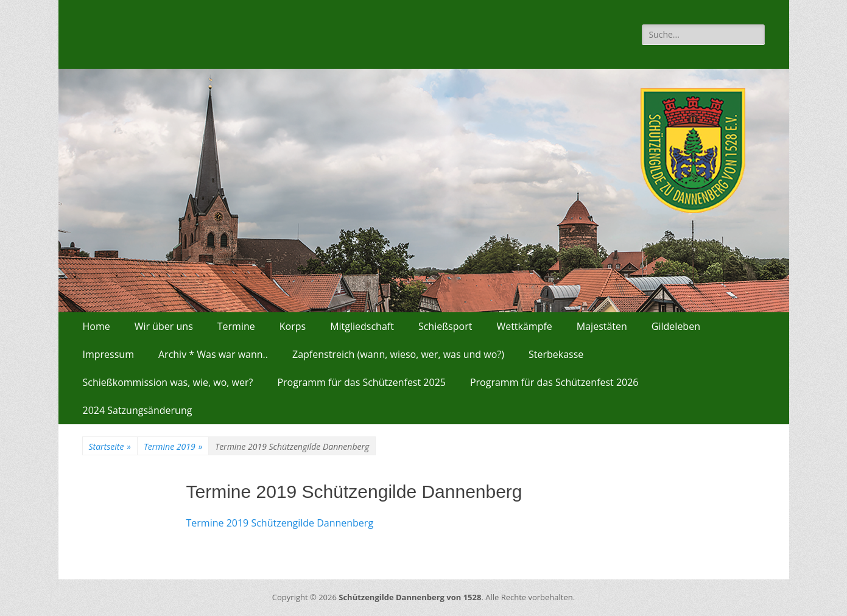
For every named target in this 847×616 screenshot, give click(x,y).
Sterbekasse (556, 354)
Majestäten (602, 326)
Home (97, 326)
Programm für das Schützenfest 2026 (554, 382)
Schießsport (445, 326)
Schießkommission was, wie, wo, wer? (168, 382)
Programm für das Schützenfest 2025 (361, 382)
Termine (236, 326)
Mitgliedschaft (362, 326)
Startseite (110, 446)
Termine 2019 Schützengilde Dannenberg (280, 523)
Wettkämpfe (524, 326)
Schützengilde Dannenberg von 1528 (410, 597)
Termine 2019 (173, 446)
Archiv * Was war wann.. (213, 354)
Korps (293, 326)
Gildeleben (676, 326)
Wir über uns (164, 326)
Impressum (108, 354)
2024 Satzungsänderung (138, 410)
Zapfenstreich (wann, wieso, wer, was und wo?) (398, 354)
